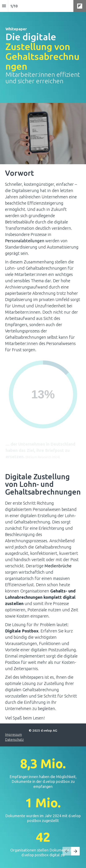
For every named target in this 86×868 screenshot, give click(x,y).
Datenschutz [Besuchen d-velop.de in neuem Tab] (14, 740)
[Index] (4, 6)
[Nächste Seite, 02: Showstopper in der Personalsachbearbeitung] (75, 851)
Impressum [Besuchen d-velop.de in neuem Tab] (13, 735)
